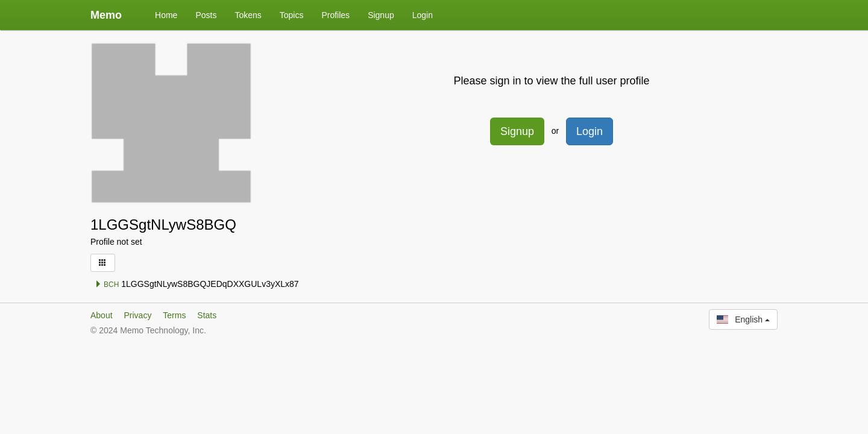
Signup (381, 15)
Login (423, 15)
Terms (174, 315)
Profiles (335, 15)
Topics (292, 15)
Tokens (248, 15)
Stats (207, 315)
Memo (106, 15)
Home (166, 15)
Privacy (137, 315)
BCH (107, 285)
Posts (206, 15)
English (743, 319)
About (102, 315)
